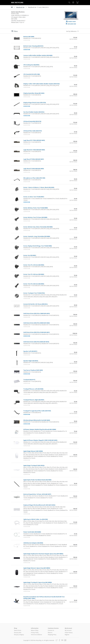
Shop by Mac (18, 633)
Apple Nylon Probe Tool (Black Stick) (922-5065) (37, 480)
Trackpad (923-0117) (29, 380)
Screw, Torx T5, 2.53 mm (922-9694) (34, 265)
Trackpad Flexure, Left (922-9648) (33, 389)
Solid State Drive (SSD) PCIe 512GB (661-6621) (37, 332)
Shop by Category (19, 635)
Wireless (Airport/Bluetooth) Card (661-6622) (37, 420)
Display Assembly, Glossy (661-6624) (34, 93)
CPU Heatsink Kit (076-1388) (32, 74)
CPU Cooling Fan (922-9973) (31, 65)
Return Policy (35, 630)
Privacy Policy (35, 633)
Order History (69, 633)
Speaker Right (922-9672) (31, 361)
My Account (68, 630)
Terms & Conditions (36, 635)
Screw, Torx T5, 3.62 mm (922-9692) (34, 274)
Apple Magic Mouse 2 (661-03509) (33, 451)
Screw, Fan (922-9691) (30, 255)
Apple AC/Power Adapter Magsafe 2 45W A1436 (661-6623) (40, 440)
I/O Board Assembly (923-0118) (32, 121)
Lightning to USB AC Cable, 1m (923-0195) (36, 519)
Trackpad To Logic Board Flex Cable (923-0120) (37, 411)
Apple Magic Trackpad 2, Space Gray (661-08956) (38, 582)
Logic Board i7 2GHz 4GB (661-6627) (34, 159)
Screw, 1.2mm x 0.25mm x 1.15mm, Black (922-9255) (39, 187)
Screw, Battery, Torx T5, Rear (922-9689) (35, 217)
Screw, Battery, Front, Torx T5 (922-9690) (36, 208)
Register (67, 635)
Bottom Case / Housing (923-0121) (33, 46)
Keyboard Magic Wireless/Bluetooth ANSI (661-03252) (39, 505)
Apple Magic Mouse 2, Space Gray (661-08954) (37, 568)
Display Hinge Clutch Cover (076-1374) (35, 103)
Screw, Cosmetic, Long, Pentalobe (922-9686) (37, 236)
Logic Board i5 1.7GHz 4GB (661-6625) (34, 140)
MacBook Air (20, 7)
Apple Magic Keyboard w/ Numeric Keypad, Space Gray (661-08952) (43, 554)
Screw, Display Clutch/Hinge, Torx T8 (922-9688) (38, 246)
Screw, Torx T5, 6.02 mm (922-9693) (34, 284)
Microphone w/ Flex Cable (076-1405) (34, 178)
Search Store (18, 630)
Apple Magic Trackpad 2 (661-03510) (34, 465)
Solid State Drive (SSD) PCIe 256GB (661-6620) (37, 323)
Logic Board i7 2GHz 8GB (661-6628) (34, 169)
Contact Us (51, 630)
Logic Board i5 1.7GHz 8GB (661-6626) (34, 150)
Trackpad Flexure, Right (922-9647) (34, 400)
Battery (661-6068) (29, 37)
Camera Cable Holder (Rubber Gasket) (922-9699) (38, 55)
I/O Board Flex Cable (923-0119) (33, 131)
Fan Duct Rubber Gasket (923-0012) (34, 112)
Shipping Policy (52, 635)
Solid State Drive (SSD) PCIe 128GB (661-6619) (37, 313)
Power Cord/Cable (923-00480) (32, 532)
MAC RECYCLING (17, 3)
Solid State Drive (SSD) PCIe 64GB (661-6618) (36, 342)
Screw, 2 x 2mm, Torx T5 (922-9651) (34, 197)
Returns (50, 633)
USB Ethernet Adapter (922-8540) (33, 543)
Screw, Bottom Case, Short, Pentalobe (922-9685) (38, 227)
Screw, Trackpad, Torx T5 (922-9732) (34, 293)
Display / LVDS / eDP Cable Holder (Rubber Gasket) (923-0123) (41, 84)
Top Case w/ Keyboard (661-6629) (33, 370)
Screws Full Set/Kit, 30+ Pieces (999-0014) (35, 304)
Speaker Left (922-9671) (30, 351)
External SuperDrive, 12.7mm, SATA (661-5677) (37, 494)
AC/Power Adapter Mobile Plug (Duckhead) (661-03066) (40, 429)
